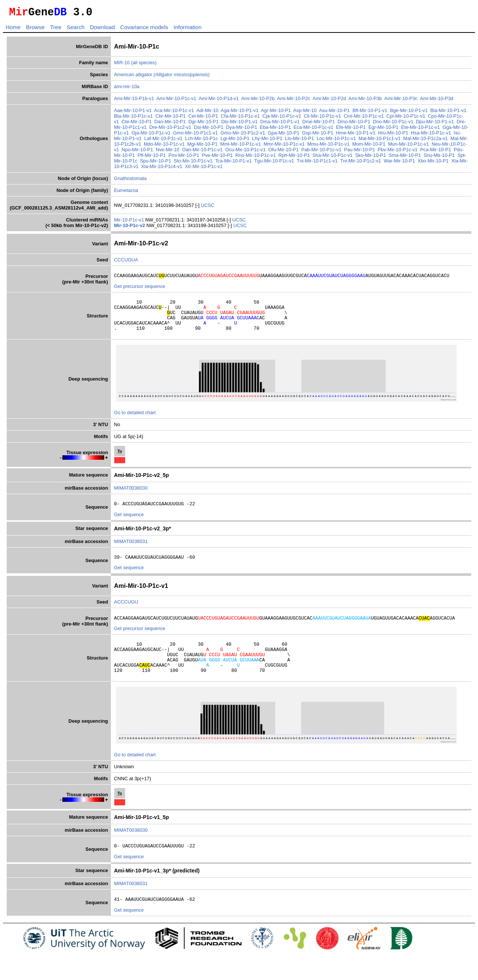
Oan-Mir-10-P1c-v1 (202, 152)
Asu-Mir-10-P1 (334, 113)
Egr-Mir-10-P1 (384, 129)
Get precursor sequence (139, 290)
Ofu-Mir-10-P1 (283, 152)
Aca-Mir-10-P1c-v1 (174, 113)
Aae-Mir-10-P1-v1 (133, 113)
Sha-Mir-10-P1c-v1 (333, 157)
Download (103, 29)
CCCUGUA (126, 262)
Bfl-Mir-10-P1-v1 (370, 113)
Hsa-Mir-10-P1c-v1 (431, 135)
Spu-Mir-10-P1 (156, 163)
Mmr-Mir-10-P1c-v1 (284, 146)
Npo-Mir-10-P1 (137, 152)
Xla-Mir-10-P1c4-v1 (162, 169)
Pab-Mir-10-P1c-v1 (321, 152)
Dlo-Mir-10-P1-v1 (240, 124)
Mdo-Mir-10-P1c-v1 (164, 146)
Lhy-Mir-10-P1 (267, 141)
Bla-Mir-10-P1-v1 (448, 113)
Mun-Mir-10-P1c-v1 (409, 146)
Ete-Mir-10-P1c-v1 (420, 129)
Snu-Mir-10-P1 (439, 157)
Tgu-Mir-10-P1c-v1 (274, 163)
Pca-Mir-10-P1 (436, 152)
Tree (56, 29)
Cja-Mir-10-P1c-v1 (282, 118)
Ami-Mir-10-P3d (437, 101)
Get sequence (129, 526)
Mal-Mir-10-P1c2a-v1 (426, 141)
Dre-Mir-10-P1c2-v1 (170, 129)
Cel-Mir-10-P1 (203, 118)
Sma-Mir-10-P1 (405, 157)
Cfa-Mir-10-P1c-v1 (240, 118)
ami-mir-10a (127, 89)
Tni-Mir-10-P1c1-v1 (317, 163)
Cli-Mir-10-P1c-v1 (323, 118)
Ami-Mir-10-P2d (329, 101)
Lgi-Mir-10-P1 (235, 141)
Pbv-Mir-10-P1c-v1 (398, 152)
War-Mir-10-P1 (399, 163)
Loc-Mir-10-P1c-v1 (336, 141)
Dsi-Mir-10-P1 (209, 129)
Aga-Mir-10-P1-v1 (240, 113)
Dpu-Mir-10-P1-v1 (435, 124)
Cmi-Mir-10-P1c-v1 (364, 118)
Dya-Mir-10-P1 (241, 129)
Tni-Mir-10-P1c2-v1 (361, 163)
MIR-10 (122, 65)
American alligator (162, 77)
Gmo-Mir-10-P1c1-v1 (195, 135)
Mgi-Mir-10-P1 (203, 146)
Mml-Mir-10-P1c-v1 (241, 146)
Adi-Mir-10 (207, 113)
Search (76, 29)
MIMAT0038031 (131, 553)
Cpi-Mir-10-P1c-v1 (406, 118)
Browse (35, 29)
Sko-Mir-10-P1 (371, 157)
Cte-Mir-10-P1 (137, 124)
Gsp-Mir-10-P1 (318, 135)
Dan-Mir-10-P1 (170, 124)
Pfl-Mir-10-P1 (152, 157)
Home (13, 29)
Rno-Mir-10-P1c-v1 (255, 157)
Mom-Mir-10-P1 (369, 146)
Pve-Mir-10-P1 (218, 157)
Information (188, 29)
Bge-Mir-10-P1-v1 (409, 113)
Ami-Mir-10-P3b (365, 101)
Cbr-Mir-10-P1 (170, 118)
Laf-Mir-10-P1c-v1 (163, 141)
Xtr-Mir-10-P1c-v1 (204, 169)
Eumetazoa (126, 193)
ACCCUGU (126, 614)
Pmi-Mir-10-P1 (184, 157)
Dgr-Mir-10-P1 (203, 124)
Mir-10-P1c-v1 (130, 222)
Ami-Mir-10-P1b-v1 (134, 101)
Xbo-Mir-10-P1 (433, 163)
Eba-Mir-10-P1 (275, 129)
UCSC (208, 207)
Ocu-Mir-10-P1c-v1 (245, 152)
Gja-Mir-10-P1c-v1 (151, 135)
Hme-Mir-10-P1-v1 (356, 135)
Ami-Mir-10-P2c (294, 101)
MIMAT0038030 (131, 498)
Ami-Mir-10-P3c (401, 101)
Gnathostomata (130, 181)
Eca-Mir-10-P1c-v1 (314, 129)
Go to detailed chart (135, 423)
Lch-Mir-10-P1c (201, 141)
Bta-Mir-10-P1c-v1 (133, 118)
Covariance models (144, 29)
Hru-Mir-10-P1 (393, 135)
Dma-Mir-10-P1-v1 (280, 124)
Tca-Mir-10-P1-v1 (233, 163)
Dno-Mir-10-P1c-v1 (393, 124)
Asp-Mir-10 (305, 113)
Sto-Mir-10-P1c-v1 (193, 163)
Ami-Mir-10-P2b (258, 101)
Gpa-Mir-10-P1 (284, 135)
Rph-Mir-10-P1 (294, 157)
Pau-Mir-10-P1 (359, 152)
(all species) (144, 65)
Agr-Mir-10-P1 (276, 113)
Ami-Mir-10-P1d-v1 (219, 101)
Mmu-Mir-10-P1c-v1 (328, 146)
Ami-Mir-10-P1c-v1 (176, 101)
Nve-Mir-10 (167, 152)
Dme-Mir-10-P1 (318, 124)
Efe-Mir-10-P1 (351, 129)
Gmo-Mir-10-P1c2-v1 (243, 135)
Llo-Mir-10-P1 (299, 141)
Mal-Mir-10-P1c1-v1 (379, 141)
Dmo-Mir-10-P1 (354, 124)
